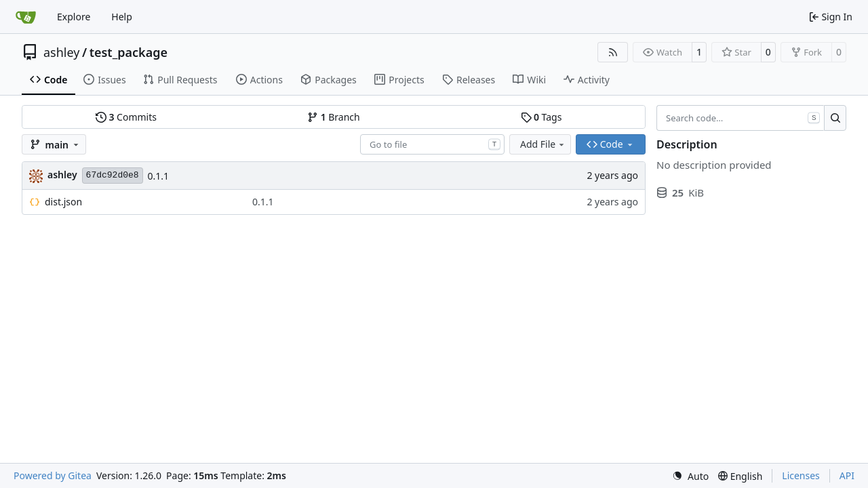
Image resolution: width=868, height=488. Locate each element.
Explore (74, 17)
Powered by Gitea (53, 475)
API (847, 475)
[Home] (26, 17)
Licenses (801, 475)
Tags (541, 117)
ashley (61, 52)
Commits (126, 117)
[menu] (690, 476)
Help (122, 17)
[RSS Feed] (613, 52)
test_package (129, 52)
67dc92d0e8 (113, 175)
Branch (334, 117)
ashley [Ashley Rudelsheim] (62, 175)
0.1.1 (159, 176)
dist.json (63, 202)
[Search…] (835, 118)
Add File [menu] (543, 144)
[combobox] (432, 144)
